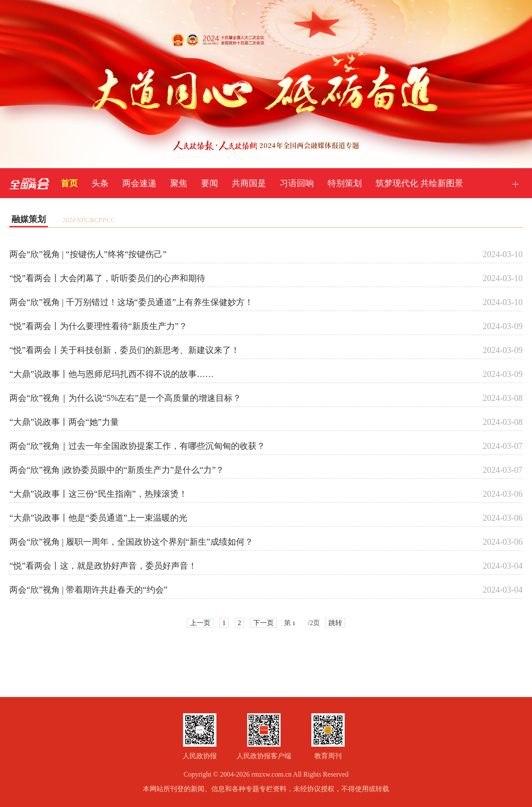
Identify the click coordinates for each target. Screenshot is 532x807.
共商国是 (249, 183)
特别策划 (345, 183)
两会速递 (139, 183)
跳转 (335, 623)
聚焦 (179, 183)
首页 (69, 183)
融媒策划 (29, 219)
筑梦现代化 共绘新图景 (419, 183)
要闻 (210, 183)
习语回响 (297, 183)
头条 (100, 183)
